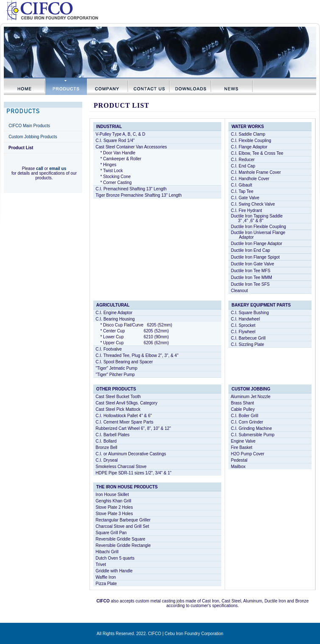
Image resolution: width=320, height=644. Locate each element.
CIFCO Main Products (29, 126)
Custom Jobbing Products (33, 137)
